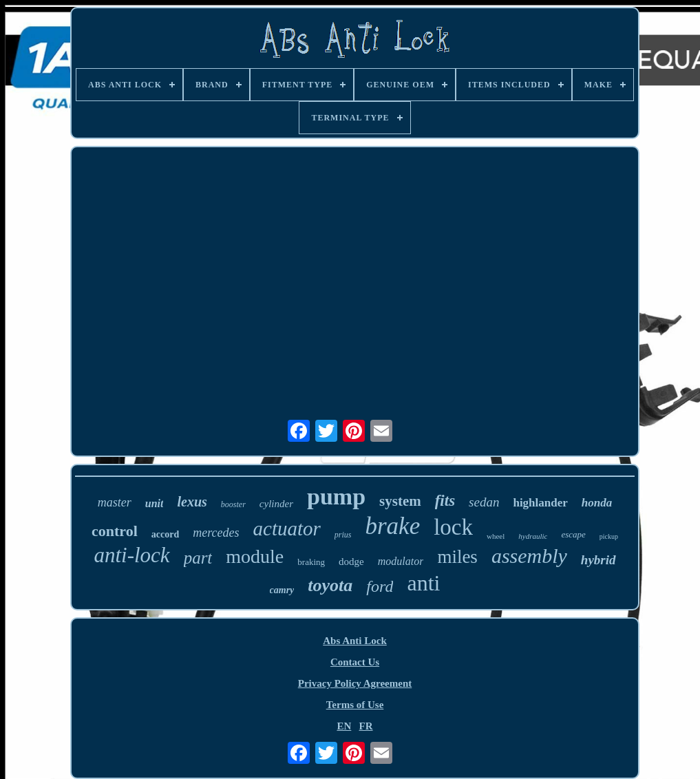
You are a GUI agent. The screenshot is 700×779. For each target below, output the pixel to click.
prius (343, 535)
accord (165, 534)
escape (573, 534)
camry (282, 590)
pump (336, 497)
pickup (609, 536)
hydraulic (533, 536)
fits (445, 501)
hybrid (598, 560)
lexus (192, 502)
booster (233, 504)
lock (453, 527)
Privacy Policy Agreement (355, 683)
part (198, 558)
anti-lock (131, 555)
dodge (351, 562)
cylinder (276, 504)
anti (423, 583)
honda (597, 503)
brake (392, 526)
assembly (529, 556)
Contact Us (355, 662)
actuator (287, 529)
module (255, 556)
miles (457, 557)
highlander (540, 503)
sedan (484, 502)
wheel (496, 536)
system (400, 501)
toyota (330, 585)
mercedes (216, 533)
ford (380, 586)
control (115, 531)
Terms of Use (355, 705)
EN (344, 726)
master (115, 502)
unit (155, 503)
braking (311, 562)
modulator (401, 561)
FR (366, 726)
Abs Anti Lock (355, 641)
